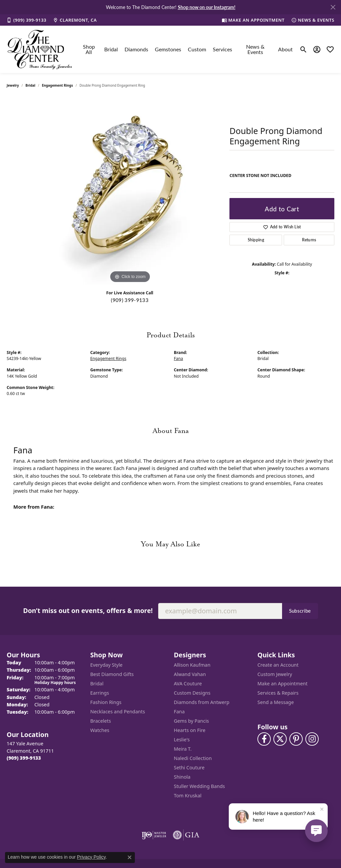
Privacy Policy (91, 857)
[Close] (333, 7)
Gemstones (168, 49)
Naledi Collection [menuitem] (193, 758)
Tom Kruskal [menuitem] (188, 795)
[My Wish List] (330, 49)
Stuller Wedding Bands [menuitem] (199, 786)
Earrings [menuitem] (100, 693)
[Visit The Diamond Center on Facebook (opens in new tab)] (264, 739)
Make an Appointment (282, 683)
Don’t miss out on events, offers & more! (88, 610)
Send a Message (276, 702)
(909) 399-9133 (130, 300)
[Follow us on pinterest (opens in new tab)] (296, 739)
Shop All (89, 49)
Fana (178, 358)
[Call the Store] (24, 758)
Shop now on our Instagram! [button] (207, 7)
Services (222, 49)
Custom (197, 49)
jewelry (13, 85)
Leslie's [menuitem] (182, 739)
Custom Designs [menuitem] (192, 693)
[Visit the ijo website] (154, 835)
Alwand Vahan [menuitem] (190, 674)
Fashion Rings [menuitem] (106, 702)
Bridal (111, 49)
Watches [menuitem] (100, 730)
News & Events (255, 49)
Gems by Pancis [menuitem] (191, 721)
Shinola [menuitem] (182, 777)
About (285, 49)
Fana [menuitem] (179, 711)
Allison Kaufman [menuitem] (192, 665)
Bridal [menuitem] (97, 683)
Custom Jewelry (275, 674)
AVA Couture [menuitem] (188, 683)
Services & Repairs (278, 693)
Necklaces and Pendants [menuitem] (118, 711)
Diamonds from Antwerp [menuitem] (202, 702)
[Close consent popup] (130, 857)
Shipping (256, 240)
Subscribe (300, 611)
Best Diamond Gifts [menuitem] (112, 674)
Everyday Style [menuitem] (106, 665)
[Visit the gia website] (186, 835)
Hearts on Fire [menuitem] (190, 730)
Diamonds (136, 49)
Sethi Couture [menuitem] (189, 767)
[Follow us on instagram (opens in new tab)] (312, 739)
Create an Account (278, 665)
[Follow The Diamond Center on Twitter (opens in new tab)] (280, 739)
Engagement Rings (57, 85)
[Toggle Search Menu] (304, 49)
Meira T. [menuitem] (183, 749)
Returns (309, 240)
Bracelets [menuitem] (101, 721)
